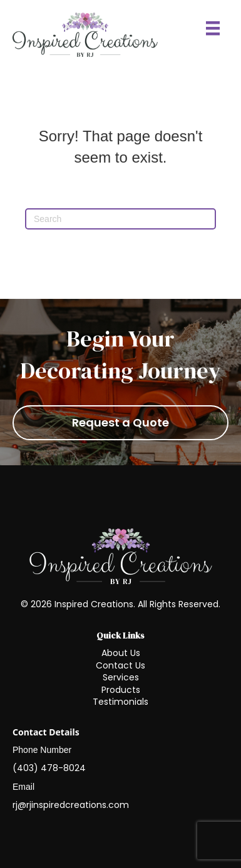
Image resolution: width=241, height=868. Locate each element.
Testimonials (120, 702)
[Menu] (213, 28)
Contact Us (120, 665)
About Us (121, 653)
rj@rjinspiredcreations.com (71, 805)
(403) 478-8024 (49, 768)
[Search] (120, 219)
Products (121, 690)
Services (121, 677)
